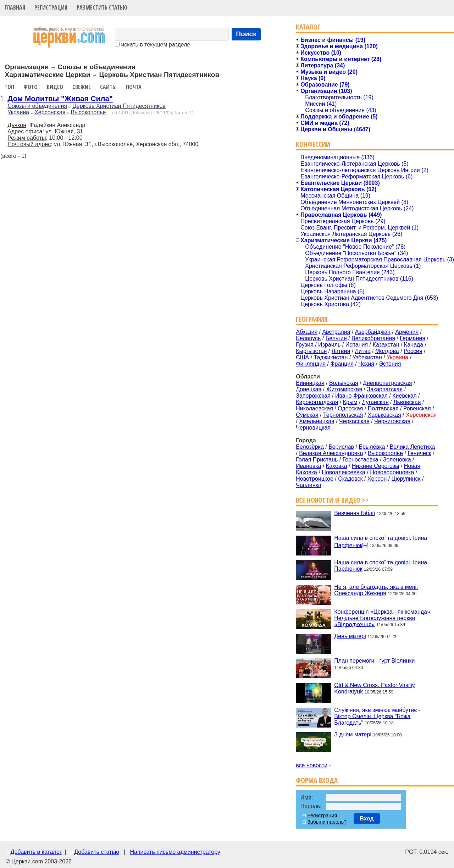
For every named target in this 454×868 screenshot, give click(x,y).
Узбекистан (367, 357)
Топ (9, 87)
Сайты (108, 87)
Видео (55, 87)
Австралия (336, 332)
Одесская (350, 408)
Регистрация (51, 7)
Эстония (390, 364)
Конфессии (313, 144)
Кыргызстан (311, 351)
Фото (31, 87)
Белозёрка (310, 447)
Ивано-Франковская (361, 396)
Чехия (366, 364)
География (312, 319)
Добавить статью (97, 852)
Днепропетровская (387, 383)
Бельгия (336, 338)
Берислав (341, 447)
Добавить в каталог (36, 852)
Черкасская (354, 421)
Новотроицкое (315, 479)
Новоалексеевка (344, 472)
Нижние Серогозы (376, 466)
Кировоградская (317, 402)
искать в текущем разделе (153, 45)
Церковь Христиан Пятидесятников (119, 106)
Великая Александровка (331, 453)
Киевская (404, 396)
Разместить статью (102, 7)
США (302, 357)
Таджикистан (331, 357)
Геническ (419, 453)
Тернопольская (343, 415)
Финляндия (311, 364)
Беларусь (308, 338)
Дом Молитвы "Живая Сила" (60, 98)
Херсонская (50, 112)
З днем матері (353, 734)
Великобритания (373, 338)
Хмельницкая (317, 421)
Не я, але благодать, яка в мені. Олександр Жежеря (376, 590)
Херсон (377, 479)
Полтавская (383, 408)
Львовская (407, 402)
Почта (134, 87)
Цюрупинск (406, 479)
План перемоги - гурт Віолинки (374, 661)
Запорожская (313, 396)
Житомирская (344, 389)
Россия (413, 351)
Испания (357, 345)
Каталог (308, 27)
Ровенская (417, 408)
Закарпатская (385, 389)
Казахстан (386, 345)
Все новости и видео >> (332, 500)
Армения (407, 332)
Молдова (387, 351)
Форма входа (317, 780)
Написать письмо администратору (175, 852)
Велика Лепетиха (412, 447)
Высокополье (88, 112)
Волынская (344, 383)
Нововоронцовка (392, 472)
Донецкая (309, 389)
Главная (15, 7)
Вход (367, 819)
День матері (350, 636)
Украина (18, 112)
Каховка (337, 466)
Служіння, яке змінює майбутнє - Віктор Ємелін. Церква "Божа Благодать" (377, 716)
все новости (312, 765)
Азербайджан (373, 332)
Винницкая (310, 383)
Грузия (304, 345)
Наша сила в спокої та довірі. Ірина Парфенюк (381, 566)
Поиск (246, 34)
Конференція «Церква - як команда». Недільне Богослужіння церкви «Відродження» (383, 618)
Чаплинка (309, 485)
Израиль (329, 345)
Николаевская (314, 408)
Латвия (341, 351)
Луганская (375, 402)
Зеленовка (397, 460)
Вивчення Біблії (355, 513)
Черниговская (392, 421)
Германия (413, 338)
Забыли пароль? (327, 822)
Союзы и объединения (37, 106)
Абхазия (307, 332)
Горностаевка (361, 460)
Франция (342, 364)
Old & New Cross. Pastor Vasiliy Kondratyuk (374, 688)
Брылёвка (372, 447)
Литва (363, 351)
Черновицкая (313, 428)
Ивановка (308, 466)
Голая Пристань (317, 460)
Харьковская (384, 415)
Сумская (307, 415)
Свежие (82, 87)
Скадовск (350, 479)
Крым (350, 402)
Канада (414, 345)
